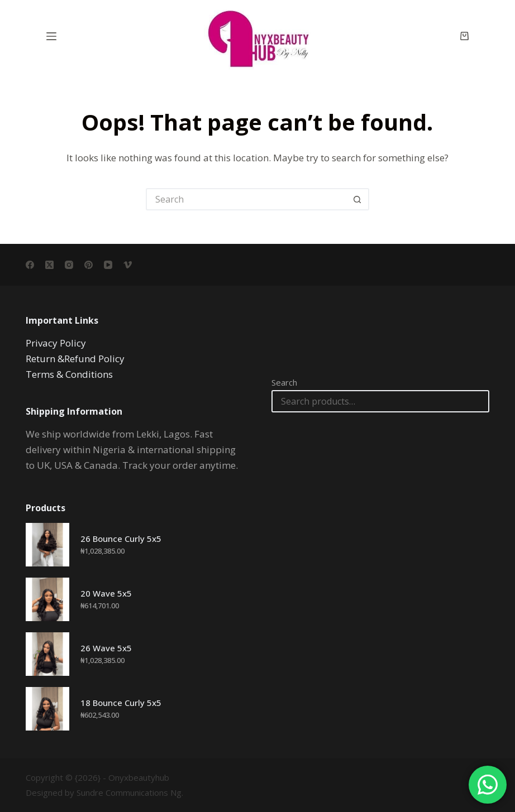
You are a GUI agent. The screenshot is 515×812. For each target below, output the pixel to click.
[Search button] (358, 199)
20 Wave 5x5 (106, 593)
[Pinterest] (89, 265)
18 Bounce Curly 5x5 (121, 703)
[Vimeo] (128, 265)
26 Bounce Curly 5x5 (121, 539)
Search (284, 382)
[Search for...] (246, 199)
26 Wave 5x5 (106, 648)
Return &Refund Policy (75, 359)
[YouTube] (108, 265)
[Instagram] (69, 265)
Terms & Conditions (69, 374)
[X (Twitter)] (49, 265)
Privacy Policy (56, 343)
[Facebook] (30, 265)
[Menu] (51, 36)
